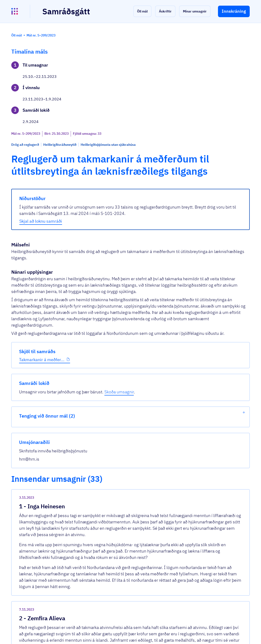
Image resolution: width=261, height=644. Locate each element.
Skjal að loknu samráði (102, 194)
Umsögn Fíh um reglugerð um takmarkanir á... (124, 521)
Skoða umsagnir (215, 81)
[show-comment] (179, 414)
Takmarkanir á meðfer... (33, 162)
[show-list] (244, 105)
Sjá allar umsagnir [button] (94, 579)
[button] (142, 11)
